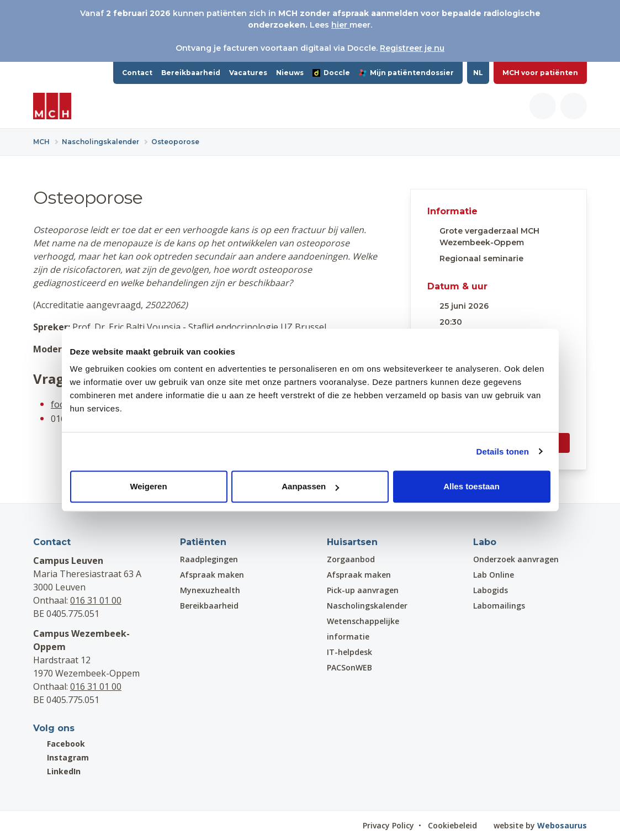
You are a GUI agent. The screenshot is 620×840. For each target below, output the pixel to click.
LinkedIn (57, 771)
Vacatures (248, 73)
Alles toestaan (471, 486)
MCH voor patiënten (540, 73)
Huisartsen (352, 542)
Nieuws (290, 73)
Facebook (59, 744)
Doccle (331, 73)
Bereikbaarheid (191, 73)
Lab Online (494, 575)
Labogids (491, 590)
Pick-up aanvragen (363, 590)
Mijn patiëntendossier (406, 73)
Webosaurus (562, 825)
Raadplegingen (209, 559)
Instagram (61, 757)
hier (340, 25)
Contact (137, 73)
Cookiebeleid (452, 825)
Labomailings (499, 606)
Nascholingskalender (367, 606)
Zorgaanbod (351, 559)
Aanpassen (310, 486)
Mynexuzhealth (210, 590)
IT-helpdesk (349, 652)
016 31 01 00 (96, 600)
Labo (485, 542)
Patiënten (203, 542)
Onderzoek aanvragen (516, 559)
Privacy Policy (388, 825)
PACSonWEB (349, 667)
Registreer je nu (412, 48)
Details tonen (503, 451)
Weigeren (148, 486)
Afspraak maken (212, 575)
